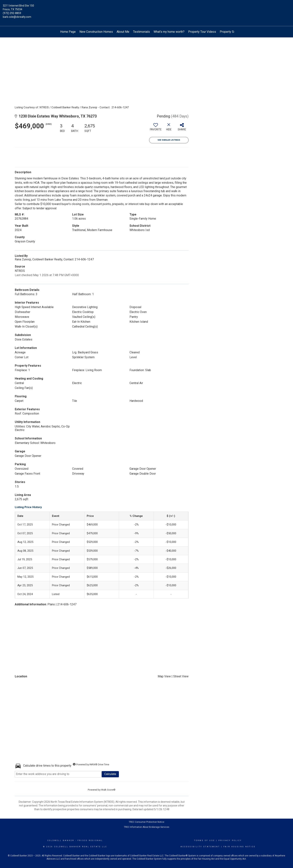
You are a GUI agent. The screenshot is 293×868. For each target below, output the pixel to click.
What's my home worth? (169, 32)
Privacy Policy (230, 841)
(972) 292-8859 (12, 13)
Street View (181, 676)
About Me (123, 32)
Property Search (230, 32)
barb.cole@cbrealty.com (17, 17)
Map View (164, 676)
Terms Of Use (205, 841)
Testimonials (141, 32)
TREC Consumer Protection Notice (146, 822)
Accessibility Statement (200, 847)
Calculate (110, 774)
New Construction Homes (96, 32)
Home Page (68, 32)
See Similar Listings (169, 140)
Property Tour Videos (202, 32)
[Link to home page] (147, 8)
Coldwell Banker (61, 841)
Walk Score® (108, 790)
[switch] (156, 128)
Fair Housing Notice (239, 847)
